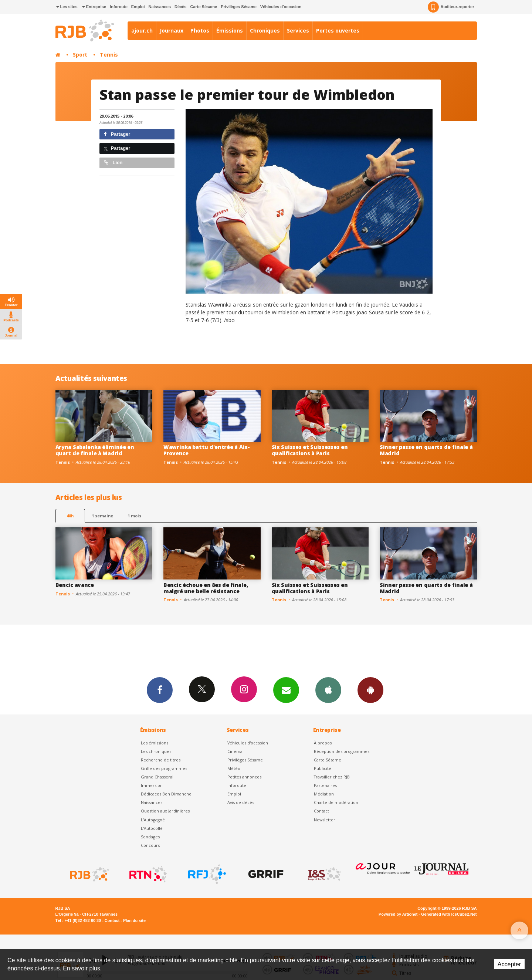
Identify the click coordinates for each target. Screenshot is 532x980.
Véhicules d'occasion (281, 7)
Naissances (160, 7)
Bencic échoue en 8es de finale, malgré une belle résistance (206, 588)
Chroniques (265, 31)
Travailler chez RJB (332, 777)
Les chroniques (156, 751)
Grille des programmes (164, 768)
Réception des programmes (342, 751)
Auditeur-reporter (451, 7)
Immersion (152, 785)
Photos (200, 31)
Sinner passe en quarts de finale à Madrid (426, 450)
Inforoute (119, 7)
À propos (323, 743)
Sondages (150, 837)
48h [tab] (70, 516)
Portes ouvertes (338, 31)
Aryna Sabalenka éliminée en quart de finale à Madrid (95, 450)
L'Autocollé (152, 828)
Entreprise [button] (94, 7)
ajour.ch (142, 31)
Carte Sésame (204, 7)
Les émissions (155, 743)
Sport (80, 55)
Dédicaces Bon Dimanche (166, 794)
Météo (234, 768)
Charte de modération (336, 802)
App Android (370, 690)
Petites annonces (244, 777)
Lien (113, 163)
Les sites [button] (67, 7)
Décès (180, 7)
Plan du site (134, 920)
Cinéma (235, 751)
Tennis (109, 55)
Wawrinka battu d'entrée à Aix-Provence (207, 450)
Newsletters (286, 690)
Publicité (323, 768)
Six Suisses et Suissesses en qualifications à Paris (310, 450)
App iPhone (328, 690)
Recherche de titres (161, 760)
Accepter (509, 964)
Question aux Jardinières (165, 811)
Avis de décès (241, 802)
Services (298, 31)
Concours (150, 845)
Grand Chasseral (157, 777)
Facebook (160, 690)
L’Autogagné (153, 820)
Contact (321, 811)
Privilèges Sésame (239, 7)
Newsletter (325, 820)
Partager (117, 134)
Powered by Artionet (398, 914)
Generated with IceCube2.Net (449, 914)
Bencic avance (75, 585)
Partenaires (325, 785)
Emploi (138, 7)
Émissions (230, 31)
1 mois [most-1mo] (134, 516)
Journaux (172, 31)
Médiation (324, 794)
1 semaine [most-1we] (102, 516)
